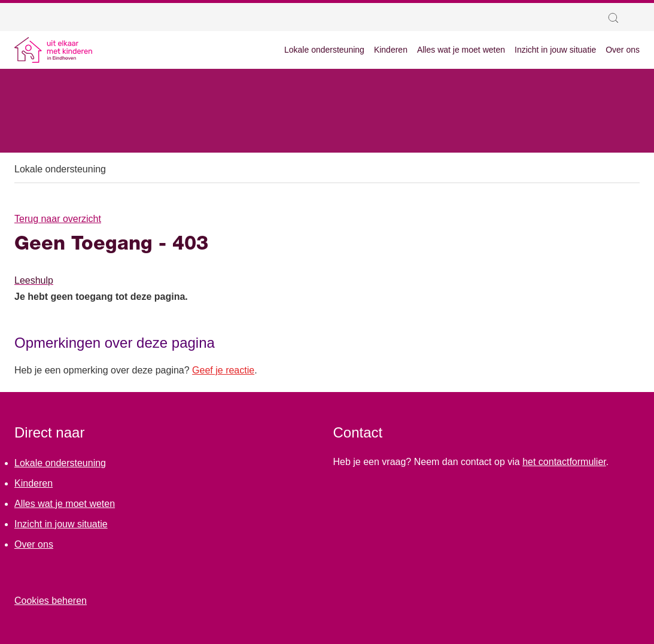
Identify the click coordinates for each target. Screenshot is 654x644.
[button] (616, 18)
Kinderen (34, 483)
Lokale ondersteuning (60, 169)
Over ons (34, 544)
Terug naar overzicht (58, 219)
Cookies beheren (51, 601)
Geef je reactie (223, 370)
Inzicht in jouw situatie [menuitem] (555, 50)
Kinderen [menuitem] (391, 50)
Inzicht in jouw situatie (61, 524)
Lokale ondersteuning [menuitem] (324, 50)
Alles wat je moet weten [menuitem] (461, 50)
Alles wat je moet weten (65, 504)
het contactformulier (564, 462)
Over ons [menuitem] (623, 50)
